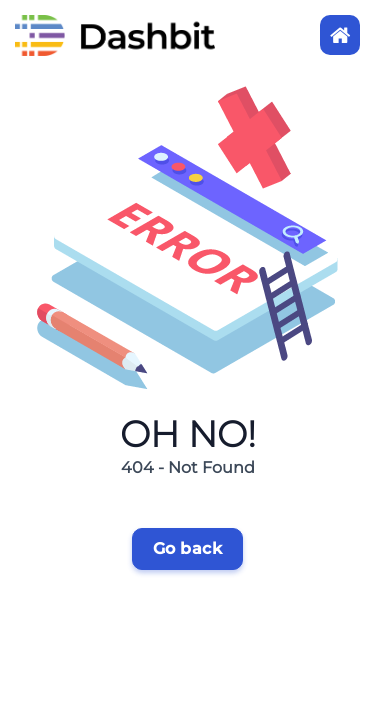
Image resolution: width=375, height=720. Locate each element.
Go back (188, 548)
